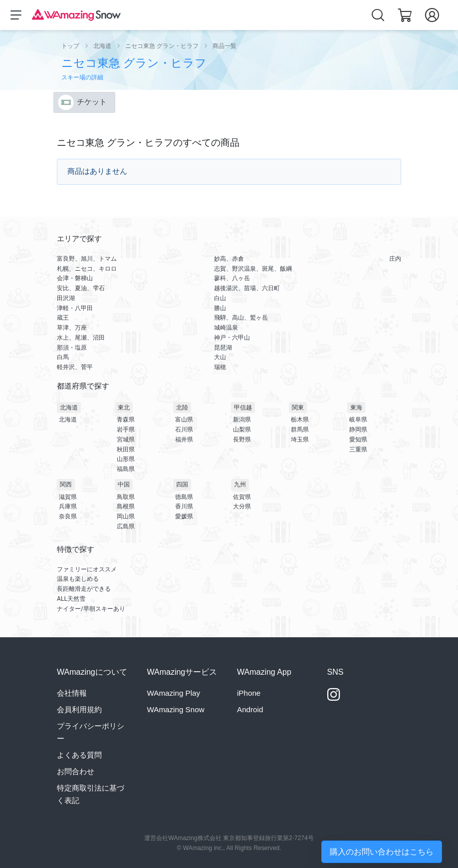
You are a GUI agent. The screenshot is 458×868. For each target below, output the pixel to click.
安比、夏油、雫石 (81, 288)
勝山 (220, 308)
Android (250, 709)
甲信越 (243, 408)
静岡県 (358, 430)
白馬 (63, 357)
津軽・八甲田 (75, 308)
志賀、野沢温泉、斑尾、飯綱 (253, 269)
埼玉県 (300, 439)
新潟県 (242, 420)
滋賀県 (68, 497)
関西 (66, 484)
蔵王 (63, 318)
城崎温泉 (226, 328)
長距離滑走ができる (84, 589)
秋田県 (126, 449)
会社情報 (72, 693)
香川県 (184, 506)
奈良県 (68, 516)
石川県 (184, 430)
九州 (240, 484)
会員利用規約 (79, 709)
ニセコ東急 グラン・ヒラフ (162, 46)
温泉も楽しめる (78, 579)
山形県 (126, 459)
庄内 (395, 259)
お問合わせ (76, 771)
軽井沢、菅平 (75, 367)
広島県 (126, 526)
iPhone (249, 693)
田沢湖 (66, 298)
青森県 (126, 420)
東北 (124, 408)
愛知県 (358, 439)
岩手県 (126, 430)
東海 (356, 408)
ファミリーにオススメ (87, 569)
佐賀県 (242, 497)
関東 (298, 408)
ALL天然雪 (71, 599)
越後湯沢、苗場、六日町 (247, 288)
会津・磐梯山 (75, 278)
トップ (70, 46)
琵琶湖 (223, 348)
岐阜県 (358, 420)
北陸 (182, 408)
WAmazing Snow (176, 709)
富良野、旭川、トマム (87, 259)
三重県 (358, 449)
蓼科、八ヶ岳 (232, 278)
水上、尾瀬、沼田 (81, 338)
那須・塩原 (72, 348)
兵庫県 (68, 506)
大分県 (242, 506)
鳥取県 (126, 497)
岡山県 (126, 516)
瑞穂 (220, 367)
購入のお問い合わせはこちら (382, 852)
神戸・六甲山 (232, 338)
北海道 (102, 46)
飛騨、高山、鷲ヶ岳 (241, 318)
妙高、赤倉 (229, 259)
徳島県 (184, 497)
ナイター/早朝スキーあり (91, 609)
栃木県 (300, 420)
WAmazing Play (174, 693)
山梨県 (242, 430)
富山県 (184, 420)
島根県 (126, 506)
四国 (182, 484)
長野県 (242, 439)
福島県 (126, 469)
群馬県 (300, 430)
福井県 (184, 439)
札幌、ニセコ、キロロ (87, 269)
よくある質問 (79, 755)
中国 (124, 484)
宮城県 (126, 439)
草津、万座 (72, 328)
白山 (220, 298)
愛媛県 (184, 516)
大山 (220, 357)
